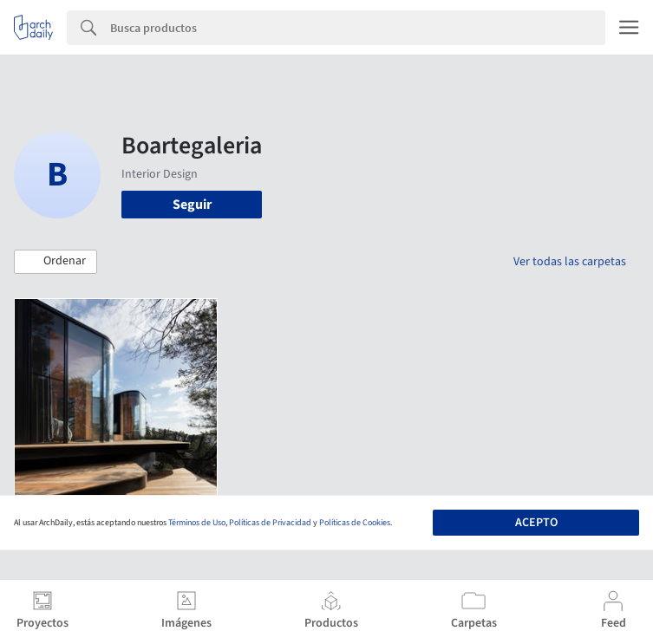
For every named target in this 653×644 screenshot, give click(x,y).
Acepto (536, 523)
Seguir (192, 205)
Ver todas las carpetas (570, 262)
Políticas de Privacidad (270, 523)
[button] (56, 262)
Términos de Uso (197, 523)
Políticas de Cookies (355, 523)
